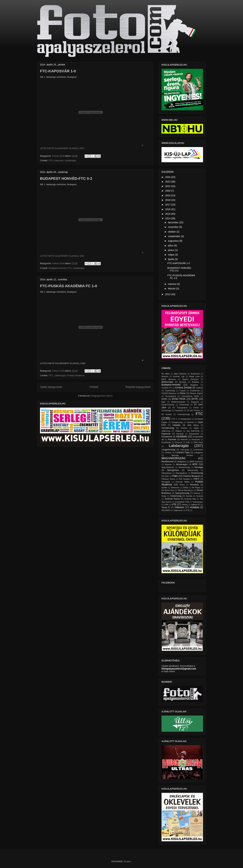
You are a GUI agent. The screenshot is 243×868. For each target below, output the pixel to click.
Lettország (184, 450)
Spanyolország (182, 493)
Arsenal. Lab (179, 376)
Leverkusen (198, 450)
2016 (168, 209)
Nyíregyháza (173, 470)
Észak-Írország (168, 405)
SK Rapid (196, 488)
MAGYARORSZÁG (173, 458)
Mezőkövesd (167, 462)
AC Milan (166, 374)
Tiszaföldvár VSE (182, 502)
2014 (168, 218)
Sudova (197, 493)
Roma (182, 485)
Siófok (186, 488)
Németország (184, 467)
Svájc (164, 496)
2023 (168, 182)
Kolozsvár (196, 439)
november (173, 227)
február (172, 289)
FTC (51, 160)
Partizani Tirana (168, 479)
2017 (168, 205)
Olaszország (193, 470)
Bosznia (183, 382)
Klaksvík (184, 439)
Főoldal (94, 387)
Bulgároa (194, 385)
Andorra (165, 376)
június (171, 250)
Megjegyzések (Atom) (102, 396)
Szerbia (189, 496)
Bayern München (191, 379)
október (172, 232)
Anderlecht (195, 374)
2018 (168, 200)
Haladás (177, 425)
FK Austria (167, 414)
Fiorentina (179, 410)
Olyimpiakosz (181, 473)
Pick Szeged (184, 479)
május (171, 255)
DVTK (195, 399)
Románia (194, 485)
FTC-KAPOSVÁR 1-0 (58, 71)
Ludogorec (199, 452)
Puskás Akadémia (76, 375)
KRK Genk (199, 442)
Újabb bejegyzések (51, 387)
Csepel (183, 391)
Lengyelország (168, 450)
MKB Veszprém (196, 462)
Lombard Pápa (183, 452)
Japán (196, 428)
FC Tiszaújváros (180, 408)
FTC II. (174, 419)
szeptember (174, 236)
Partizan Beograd (192, 476)
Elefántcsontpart (178, 402)
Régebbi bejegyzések (138, 387)
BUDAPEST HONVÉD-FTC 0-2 (66, 179)
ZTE (188, 510)
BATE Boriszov (169, 379)
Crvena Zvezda (183, 388)
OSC (167, 476)
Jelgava (178, 431)
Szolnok (200, 496)
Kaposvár (59, 160)
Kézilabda (182, 436)
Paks (175, 476)
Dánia (183, 393)
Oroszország (197, 473)
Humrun (184, 428)
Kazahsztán (194, 434)
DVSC (164, 399)
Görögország (177, 422)
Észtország (184, 405)
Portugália (166, 482)
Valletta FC (195, 505)
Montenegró (182, 464)
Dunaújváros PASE (190, 396)
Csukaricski (195, 391)
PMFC (197, 479)
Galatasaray (186, 419)
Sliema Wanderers (185, 490)
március (172, 284)
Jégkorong (166, 431)
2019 (168, 195)
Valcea (185, 505)
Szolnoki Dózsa (172, 499)
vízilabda (194, 507)
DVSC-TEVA (179, 399)
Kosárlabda (166, 442)
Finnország (166, 410)
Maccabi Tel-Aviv (182, 455)
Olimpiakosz (167, 473)
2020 (168, 191)
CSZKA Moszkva (169, 393)
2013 (168, 294)
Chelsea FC (167, 388)
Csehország (170, 391)
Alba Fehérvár (180, 374)
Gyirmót (190, 422)
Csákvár (200, 388)
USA (166, 505)
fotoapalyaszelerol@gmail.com (179, 669)
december (173, 222)
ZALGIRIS (166, 510)
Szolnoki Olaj (190, 499)
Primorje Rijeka (183, 482)
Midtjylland (182, 462)
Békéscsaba (167, 382)
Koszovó (179, 442)
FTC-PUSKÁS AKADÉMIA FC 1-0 (69, 286)
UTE (174, 504)
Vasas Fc (166, 507)
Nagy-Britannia (168, 467)
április (171, 259)
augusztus (174, 241)
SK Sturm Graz (168, 490)
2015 (168, 214)
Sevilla (164, 488)
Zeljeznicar (178, 510)
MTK (195, 464)
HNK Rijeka (193, 425)
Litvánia (168, 452)
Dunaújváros (171, 396)
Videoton (179, 507)
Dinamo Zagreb (196, 393)
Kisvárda (172, 439)
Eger (164, 402)
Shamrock (175, 488)
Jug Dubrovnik (193, 431)
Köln (188, 442)
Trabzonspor (198, 502)
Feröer (196, 408)
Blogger (127, 861)
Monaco (168, 464)
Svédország (176, 496)
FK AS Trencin (193, 410)
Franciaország (184, 414)
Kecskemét (167, 437)
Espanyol (195, 402)
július (171, 246)
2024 (168, 177)
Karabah (180, 434)
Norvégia (199, 467)
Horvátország (168, 428)
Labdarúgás (70, 160)
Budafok (195, 382)
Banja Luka (194, 376)
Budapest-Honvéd (57, 268)
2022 (168, 186)
